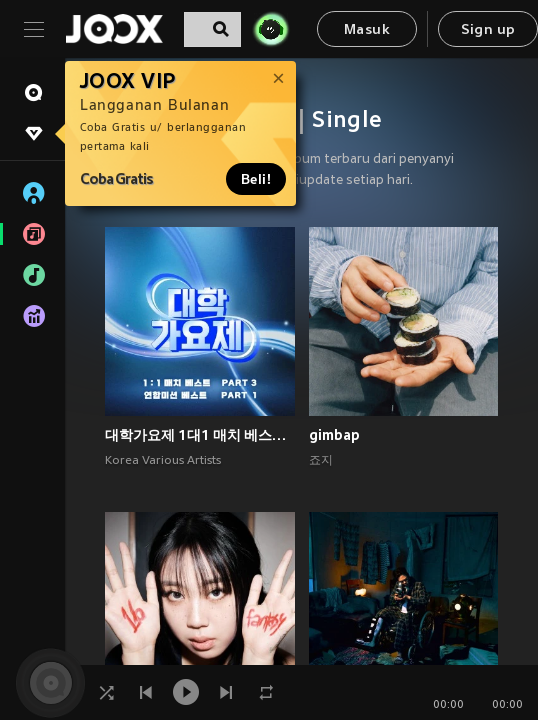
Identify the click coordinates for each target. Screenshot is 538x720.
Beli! (256, 179)
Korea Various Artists (163, 461)
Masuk (367, 30)
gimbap (334, 435)
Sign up (488, 30)
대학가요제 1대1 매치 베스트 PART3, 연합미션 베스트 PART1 (200, 435)
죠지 (321, 461)
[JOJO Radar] (271, 29)
